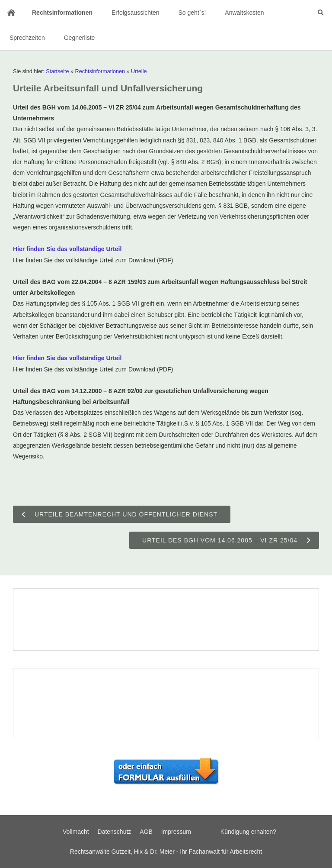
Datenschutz (115, 832)
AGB (146, 832)
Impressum (176, 832)
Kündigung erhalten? (248, 832)
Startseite (57, 71)
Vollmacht (76, 832)
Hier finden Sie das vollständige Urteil (67, 249)
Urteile (139, 71)
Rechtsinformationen (100, 71)
